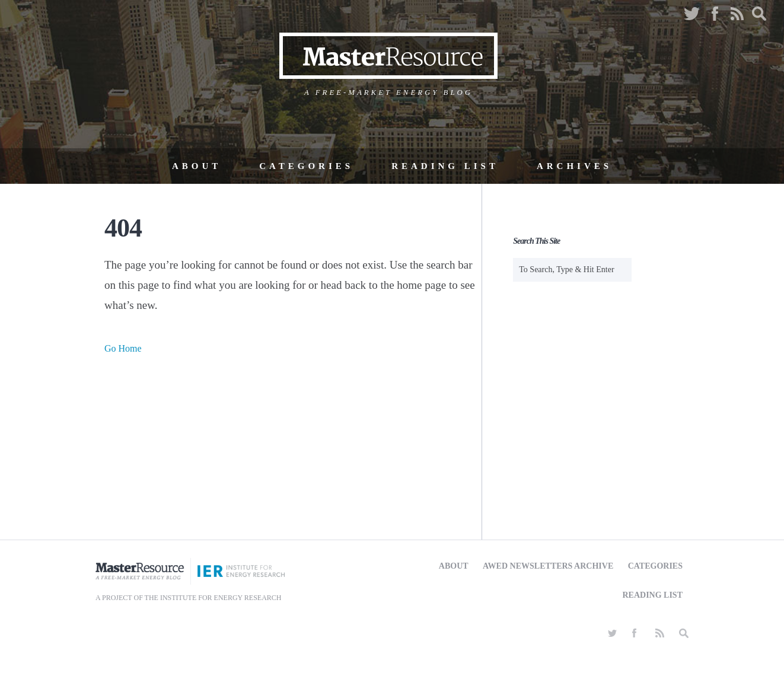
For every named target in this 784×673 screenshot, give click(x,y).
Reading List (445, 166)
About (197, 166)
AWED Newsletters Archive (548, 566)
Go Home (123, 348)
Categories (306, 166)
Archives (574, 166)
